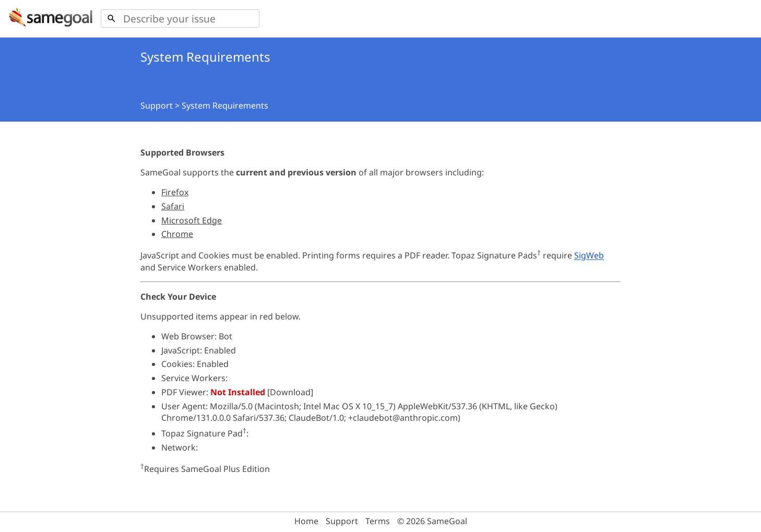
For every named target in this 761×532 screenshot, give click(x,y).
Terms (378, 521)
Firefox (175, 192)
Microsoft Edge (192, 220)
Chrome (177, 234)
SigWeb (589, 256)
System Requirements (225, 105)
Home (306, 521)
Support (157, 105)
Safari (173, 206)
